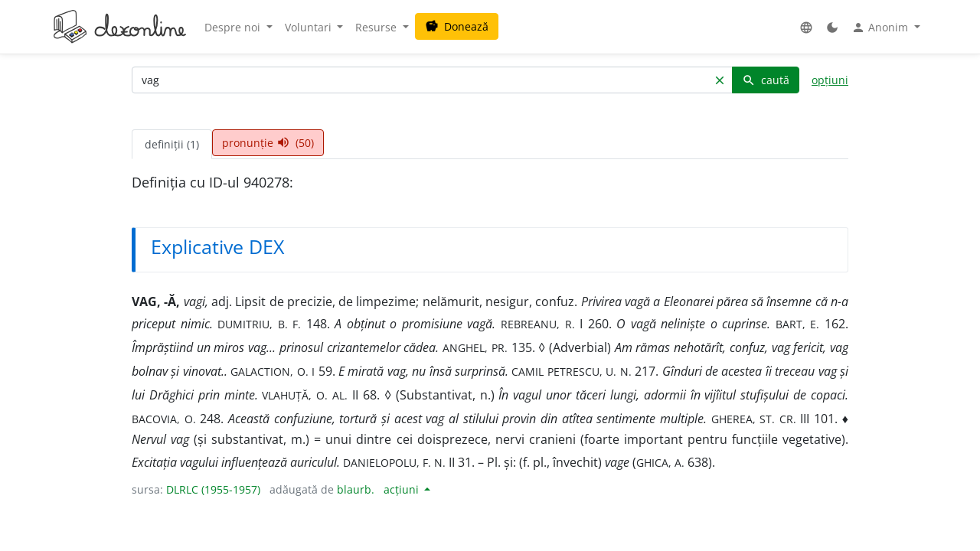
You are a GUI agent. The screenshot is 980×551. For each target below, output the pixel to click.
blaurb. (356, 489)
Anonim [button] (881, 28)
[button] (806, 27)
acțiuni (403, 489)
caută (766, 80)
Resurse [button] (377, 27)
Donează (457, 26)
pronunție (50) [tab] (268, 143)
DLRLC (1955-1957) (213, 489)
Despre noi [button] (234, 27)
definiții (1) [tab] (172, 144)
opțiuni (830, 80)
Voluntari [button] (310, 27)
